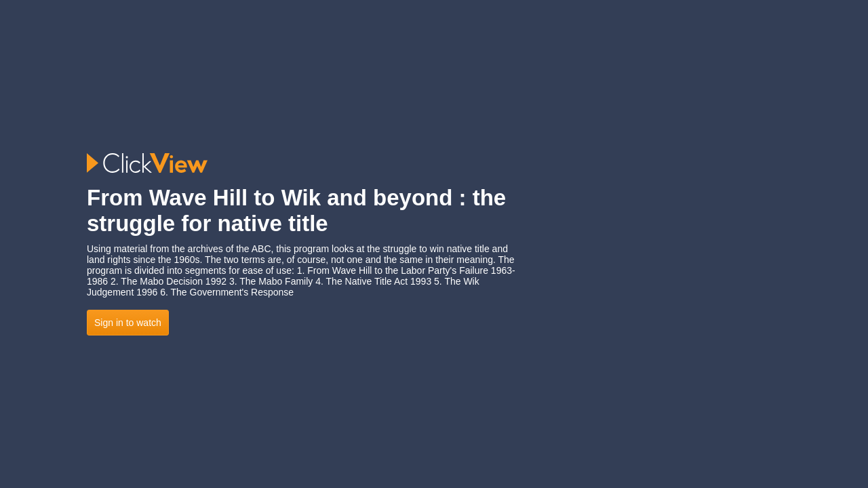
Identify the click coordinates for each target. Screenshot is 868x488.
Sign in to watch (128, 323)
